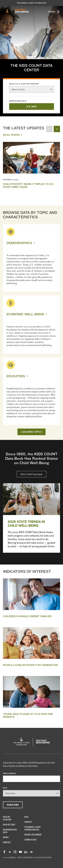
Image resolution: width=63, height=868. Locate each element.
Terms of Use (30, 839)
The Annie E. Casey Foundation (31, 3)
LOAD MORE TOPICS (32, 432)
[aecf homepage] (7, 11)
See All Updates (11, 135)
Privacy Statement (33, 834)
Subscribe (13, 805)
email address (10, 773)
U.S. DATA (31, 106)
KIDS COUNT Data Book (31, 474)
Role (5, 788)
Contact (28, 822)
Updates (7, 842)
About (6, 837)
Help (26, 817)
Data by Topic (9, 824)
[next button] (57, 129)
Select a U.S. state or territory (24, 84)
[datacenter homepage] (22, 11)
